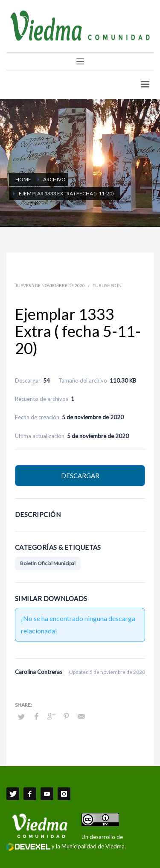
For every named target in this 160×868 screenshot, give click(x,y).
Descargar (80, 476)
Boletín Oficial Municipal (48, 563)
